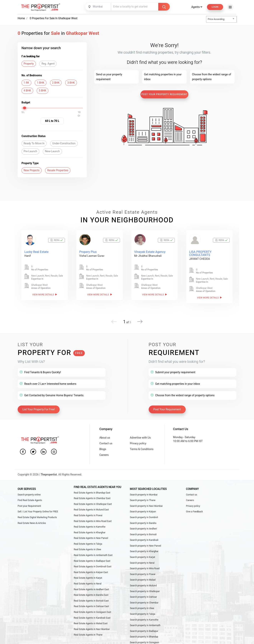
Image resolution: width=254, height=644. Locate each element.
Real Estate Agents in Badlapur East (92, 558)
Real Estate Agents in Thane (88, 632)
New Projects (32, 170)
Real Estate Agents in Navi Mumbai (92, 626)
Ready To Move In (34, 143)
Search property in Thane (143, 497)
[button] (140, 319)
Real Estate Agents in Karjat (88, 575)
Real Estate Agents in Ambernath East (93, 552)
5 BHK (42, 91)
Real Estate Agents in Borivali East (91, 598)
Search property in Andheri (143, 526)
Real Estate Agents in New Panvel (91, 535)
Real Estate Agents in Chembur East (92, 495)
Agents (197, 7)
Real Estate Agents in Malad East (91, 621)
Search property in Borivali (143, 532)
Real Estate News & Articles (32, 520)
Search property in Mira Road (145, 566)
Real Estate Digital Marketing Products (37, 514)
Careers (104, 452)
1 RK (26, 83)
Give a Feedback (195, 509)
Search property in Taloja (143, 611)
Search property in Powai (143, 571)
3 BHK (71, 83)
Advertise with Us (140, 435)
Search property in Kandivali (144, 537)
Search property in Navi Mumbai (146, 503)
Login (215, 7)
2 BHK (56, 83)
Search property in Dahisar (143, 594)
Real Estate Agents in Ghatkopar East (93, 501)
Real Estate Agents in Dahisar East (91, 603)
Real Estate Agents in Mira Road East (93, 518)
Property (29, 64)
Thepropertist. (49, 472)
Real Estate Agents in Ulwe (87, 547)
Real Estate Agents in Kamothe (90, 524)
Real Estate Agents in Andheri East (92, 587)
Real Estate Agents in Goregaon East (93, 609)
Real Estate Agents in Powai (88, 513)
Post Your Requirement (167, 407)
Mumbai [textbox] (98, 7)
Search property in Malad (143, 577)
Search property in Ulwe (142, 605)
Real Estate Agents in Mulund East (91, 507)
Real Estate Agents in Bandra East (91, 592)
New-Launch (52, 151)
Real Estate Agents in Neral (88, 581)
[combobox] (98, 7)
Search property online (29, 492)
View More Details (45, 295)
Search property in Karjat (143, 554)
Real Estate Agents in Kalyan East (91, 569)
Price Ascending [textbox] (216, 19)
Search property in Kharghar (144, 548)
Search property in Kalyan (143, 509)
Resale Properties (58, 170)
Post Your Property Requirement (164, 94)
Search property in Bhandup (144, 634)
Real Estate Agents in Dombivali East (93, 564)
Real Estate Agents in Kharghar (90, 530)
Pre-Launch (30, 151)
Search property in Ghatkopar (145, 588)
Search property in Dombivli (144, 514)
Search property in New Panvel (146, 543)
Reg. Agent (48, 64)
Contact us (106, 441)
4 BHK (27, 91)
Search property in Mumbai (144, 492)
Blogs (103, 446)
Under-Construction (64, 143)
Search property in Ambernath (145, 622)
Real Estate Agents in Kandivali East (92, 615)
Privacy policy (138, 441)
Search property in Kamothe (144, 617)
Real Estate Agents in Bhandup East (92, 490)
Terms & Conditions (142, 446)
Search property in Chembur (144, 600)
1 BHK (41, 83)
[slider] (25, 108)
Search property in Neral (142, 560)
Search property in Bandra (143, 520)
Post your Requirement (29, 503)
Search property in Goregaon (144, 640)
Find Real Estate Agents (30, 497)
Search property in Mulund (143, 583)
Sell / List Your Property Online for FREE (38, 509)
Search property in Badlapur (144, 628)
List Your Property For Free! (39, 407)
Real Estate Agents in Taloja (88, 541)
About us (105, 435)
